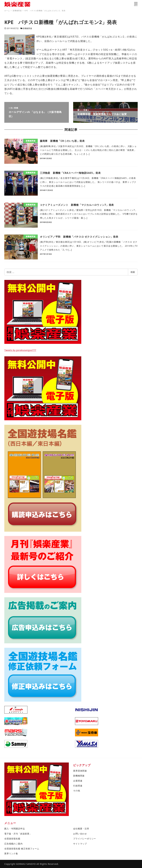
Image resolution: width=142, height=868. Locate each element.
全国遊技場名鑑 (12, 839)
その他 (77, 791)
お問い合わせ (80, 834)
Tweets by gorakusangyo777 (20, 350)
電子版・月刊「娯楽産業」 (18, 834)
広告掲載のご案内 (13, 844)
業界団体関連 (80, 771)
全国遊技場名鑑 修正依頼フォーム (22, 849)
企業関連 (78, 781)
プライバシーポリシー (85, 839)
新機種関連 (27, 28)
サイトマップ (80, 844)
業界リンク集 (11, 853)
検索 (133, 272)
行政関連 (78, 786)
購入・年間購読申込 (15, 829)
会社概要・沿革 (81, 829)
